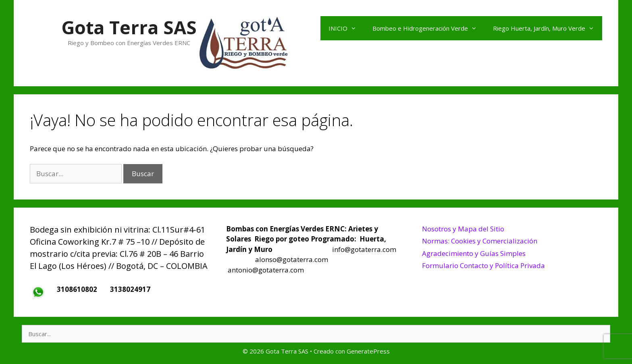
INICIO (346, 28)
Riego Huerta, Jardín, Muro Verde (548, 28)
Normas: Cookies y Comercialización (480, 241)
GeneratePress (368, 351)
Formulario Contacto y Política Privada (483, 265)
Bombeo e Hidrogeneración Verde (429, 28)
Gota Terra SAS (129, 27)
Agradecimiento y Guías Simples (474, 253)
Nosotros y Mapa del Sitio (463, 229)
